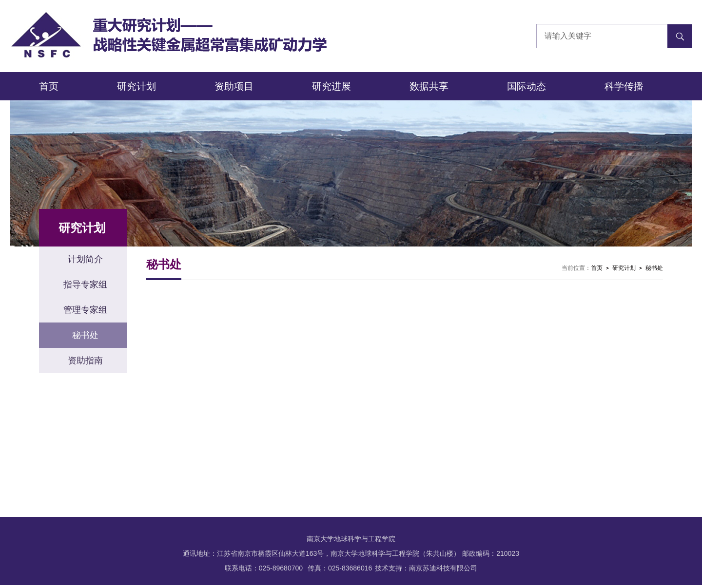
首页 (49, 86)
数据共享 (429, 86)
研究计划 (136, 86)
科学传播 (624, 86)
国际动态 (526, 86)
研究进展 (331, 86)
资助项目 (234, 86)
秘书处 (654, 268)
